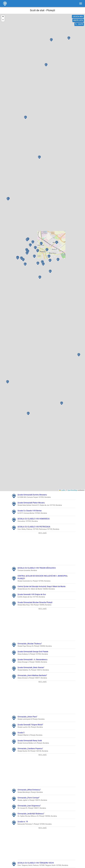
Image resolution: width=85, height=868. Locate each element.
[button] (21, 256)
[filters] (81, 3)
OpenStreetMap (72, 490)
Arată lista (78, 20)
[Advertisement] (43, 550)
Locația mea (78, 16)
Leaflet (62, 490)
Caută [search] (79, 24)
